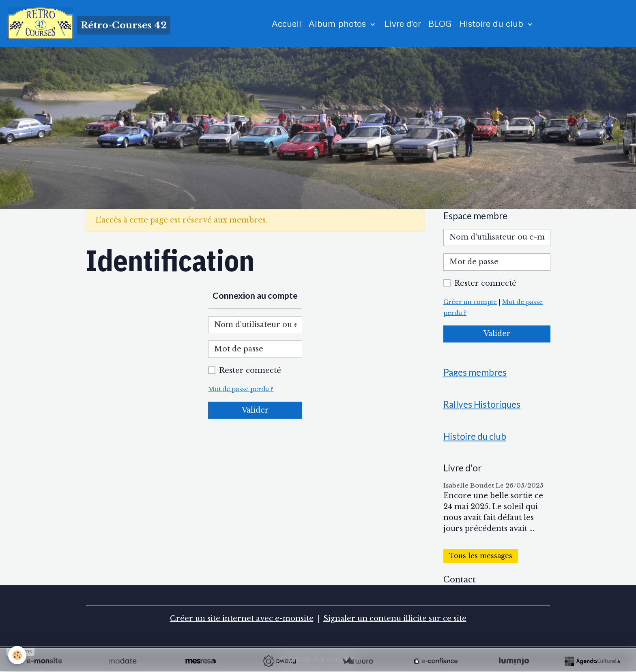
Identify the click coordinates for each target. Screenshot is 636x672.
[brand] (89, 24)
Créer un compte (470, 302)
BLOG (440, 23)
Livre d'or (403, 23)
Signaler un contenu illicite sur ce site (395, 618)
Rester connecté (250, 370)
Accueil (287, 23)
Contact (460, 580)
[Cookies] (17, 655)
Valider (255, 410)
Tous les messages (481, 556)
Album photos (338, 23)
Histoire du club (492, 23)
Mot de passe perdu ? (241, 389)
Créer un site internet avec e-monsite (242, 618)
